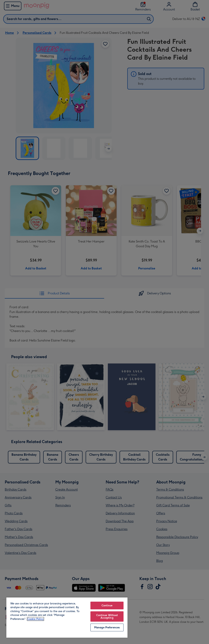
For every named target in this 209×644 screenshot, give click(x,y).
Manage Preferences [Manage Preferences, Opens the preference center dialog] (107, 627)
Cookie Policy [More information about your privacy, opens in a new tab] (35, 619)
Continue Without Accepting (107, 616)
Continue (107, 605)
